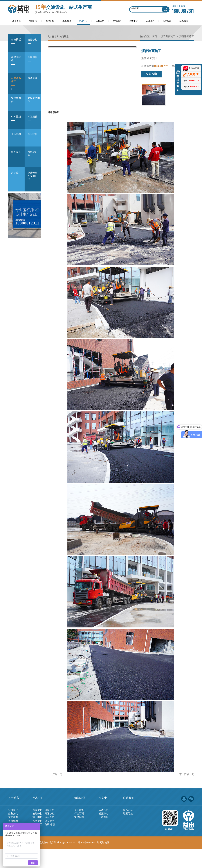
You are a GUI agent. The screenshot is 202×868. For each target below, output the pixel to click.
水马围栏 (50, 836)
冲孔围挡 (32, 120)
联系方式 (128, 829)
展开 (178, 81)
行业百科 (79, 833)
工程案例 (104, 836)
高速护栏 (50, 833)
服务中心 (104, 817)
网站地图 (105, 862)
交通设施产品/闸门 (32, 180)
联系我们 (129, 817)
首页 (155, 36)
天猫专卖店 (191, 68)
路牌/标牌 (32, 158)
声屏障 (15, 177)
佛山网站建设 (176, 862)
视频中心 (104, 833)
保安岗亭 (16, 156)
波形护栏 (32, 44)
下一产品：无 (187, 794)
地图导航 (128, 833)
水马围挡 (16, 138)
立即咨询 (151, 74)
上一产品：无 (55, 794)
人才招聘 (104, 829)
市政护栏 (16, 44)
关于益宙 (14, 817)
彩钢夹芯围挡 (34, 103)
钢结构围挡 (16, 103)
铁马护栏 (32, 138)
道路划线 (32, 82)
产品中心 (38, 817)
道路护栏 (50, 829)
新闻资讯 (80, 817)
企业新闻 (79, 829)
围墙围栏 (32, 61)
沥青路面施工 (16, 84)
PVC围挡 (16, 121)
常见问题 (79, 836)
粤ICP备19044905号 (89, 862)
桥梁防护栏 (16, 63)
